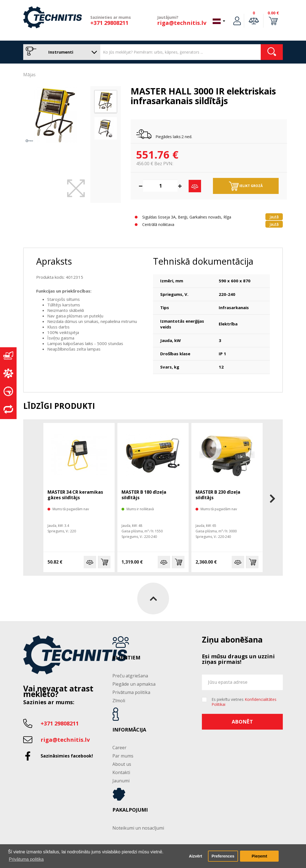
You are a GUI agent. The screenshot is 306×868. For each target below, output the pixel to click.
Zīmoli (119, 701)
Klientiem (126, 658)
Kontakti (121, 772)
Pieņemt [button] (259, 856)
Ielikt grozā (246, 186)
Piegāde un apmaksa (134, 684)
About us (122, 764)
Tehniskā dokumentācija (203, 261)
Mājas (29, 75)
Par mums (123, 756)
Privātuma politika (131, 692)
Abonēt (242, 722)
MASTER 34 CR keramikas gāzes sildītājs (75, 495)
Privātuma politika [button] (26, 859)
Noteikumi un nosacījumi (138, 828)
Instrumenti (60, 52)
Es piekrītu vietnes (244, 702)
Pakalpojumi (130, 810)
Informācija (129, 730)
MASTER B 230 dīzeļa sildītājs (218, 495)
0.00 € (273, 13)
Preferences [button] (223, 856)
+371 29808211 (109, 23)
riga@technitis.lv (182, 23)
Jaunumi (121, 781)
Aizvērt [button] (196, 856)
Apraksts (54, 261)
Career (119, 748)
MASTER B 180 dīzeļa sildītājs (144, 495)
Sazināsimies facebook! (67, 756)
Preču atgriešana (130, 676)
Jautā (274, 217)
